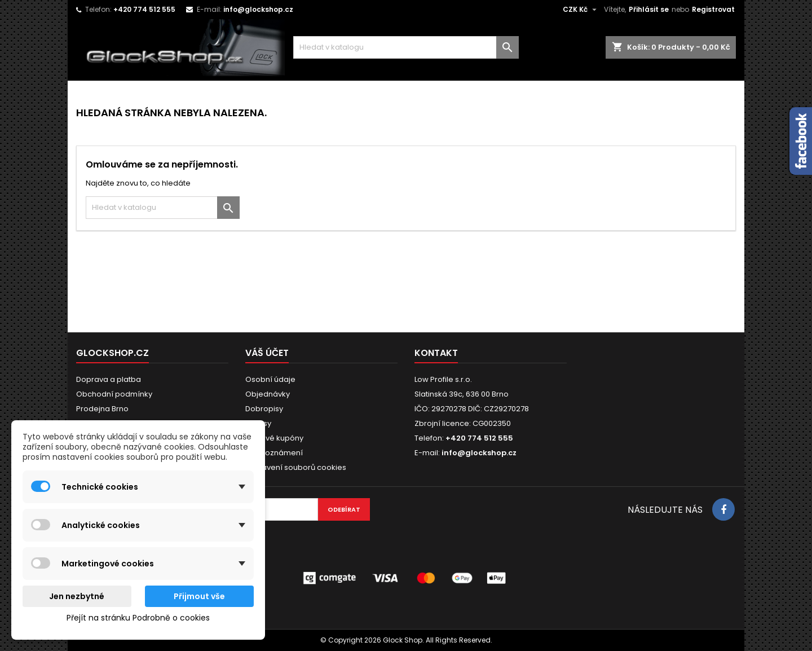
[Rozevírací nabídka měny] (581, 10)
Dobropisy (264, 409)
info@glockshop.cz (258, 9)
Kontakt (436, 353)
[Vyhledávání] (406, 47)
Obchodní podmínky (114, 394)
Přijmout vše (199, 596)
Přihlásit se (649, 9)
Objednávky (268, 394)
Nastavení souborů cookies (296, 467)
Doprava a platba (109, 379)
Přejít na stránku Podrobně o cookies (138, 618)
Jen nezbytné (77, 596)
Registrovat (713, 9)
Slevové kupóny (274, 438)
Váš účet (267, 353)
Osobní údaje (270, 379)
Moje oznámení (274, 453)
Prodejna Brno (102, 409)
